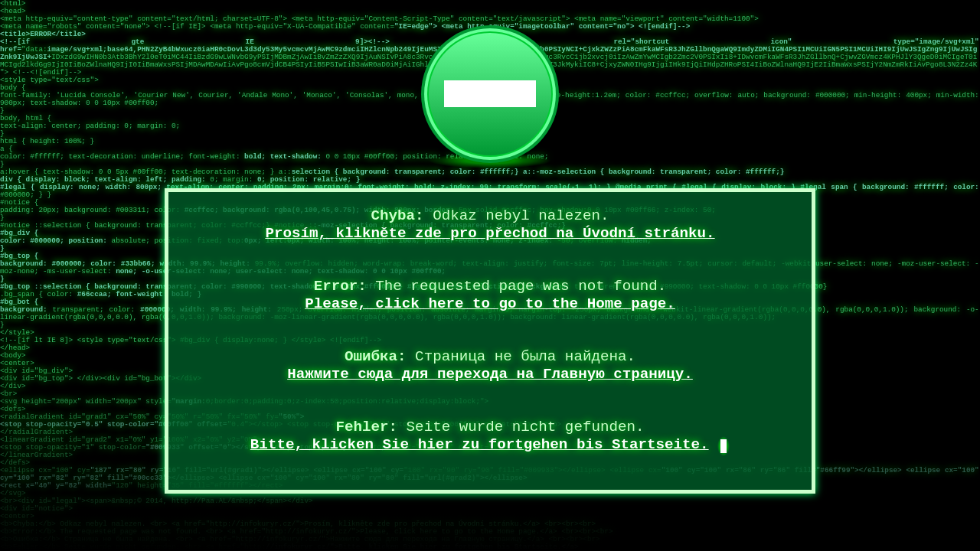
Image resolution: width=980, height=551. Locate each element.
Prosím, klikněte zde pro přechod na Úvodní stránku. (490, 233)
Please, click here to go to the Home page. (490, 304)
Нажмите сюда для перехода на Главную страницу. (490, 374)
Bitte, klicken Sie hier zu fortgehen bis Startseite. (480, 445)
